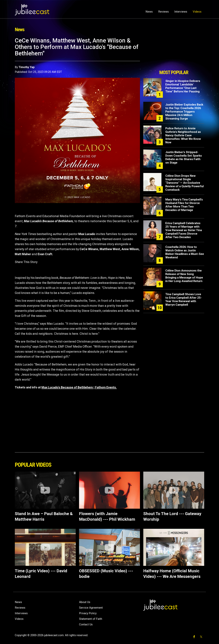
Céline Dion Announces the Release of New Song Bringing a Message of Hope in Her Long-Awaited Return (184, 276)
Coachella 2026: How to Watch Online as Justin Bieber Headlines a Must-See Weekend (185, 252)
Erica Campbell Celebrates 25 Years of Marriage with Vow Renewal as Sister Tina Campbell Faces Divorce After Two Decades (184, 230)
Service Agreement (91, 608)
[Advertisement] (174, 53)
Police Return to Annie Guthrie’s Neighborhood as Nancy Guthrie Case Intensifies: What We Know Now (183, 135)
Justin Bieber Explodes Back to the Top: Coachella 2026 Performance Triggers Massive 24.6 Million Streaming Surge (184, 112)
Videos (197, 12)
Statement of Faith (91, 619)
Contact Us (86, 624)
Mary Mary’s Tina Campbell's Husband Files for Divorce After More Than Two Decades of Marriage (184, 205)
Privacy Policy (88, 613)
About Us (85, 602)
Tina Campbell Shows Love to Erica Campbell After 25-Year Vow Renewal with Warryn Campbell (184, 299)
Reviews (163, 12)
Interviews (181, 12)
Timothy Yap (27, 67)
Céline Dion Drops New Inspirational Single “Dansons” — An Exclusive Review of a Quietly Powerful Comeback (185, 183)
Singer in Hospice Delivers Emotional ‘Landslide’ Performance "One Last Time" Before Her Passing (183, 86)
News (149, 12)
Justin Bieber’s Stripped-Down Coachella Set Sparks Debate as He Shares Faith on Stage (184, 157)
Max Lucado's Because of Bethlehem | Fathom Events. (79, 387)
